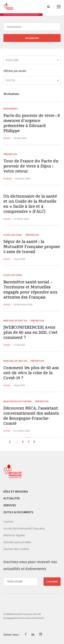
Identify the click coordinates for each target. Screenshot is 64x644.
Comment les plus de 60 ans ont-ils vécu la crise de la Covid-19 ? (31, 374)
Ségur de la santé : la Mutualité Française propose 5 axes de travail (32, 247)
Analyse (7, 178)
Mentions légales (14, 535)
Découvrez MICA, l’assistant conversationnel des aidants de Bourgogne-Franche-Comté (31, 416)
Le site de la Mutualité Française (24, 528)
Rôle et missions (16, 492)
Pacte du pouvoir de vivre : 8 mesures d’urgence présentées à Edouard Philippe (32, 124)
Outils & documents (18, 512)
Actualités (12, 498)
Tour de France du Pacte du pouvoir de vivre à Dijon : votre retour (31, 167)
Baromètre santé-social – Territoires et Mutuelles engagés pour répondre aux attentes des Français (30, 290)
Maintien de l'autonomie (18, 401)
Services (10, 505)
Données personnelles (17, 542)
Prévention (10, 154)
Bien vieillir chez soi (15, 321)
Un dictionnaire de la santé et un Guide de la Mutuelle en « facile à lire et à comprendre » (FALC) (30, 205)
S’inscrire (52, 582)
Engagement (11, 109)
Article (7, 138)
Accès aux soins (13, 235)
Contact (9, 521)
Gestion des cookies (16, 549)
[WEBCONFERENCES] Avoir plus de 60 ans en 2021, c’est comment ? (30, 333)
